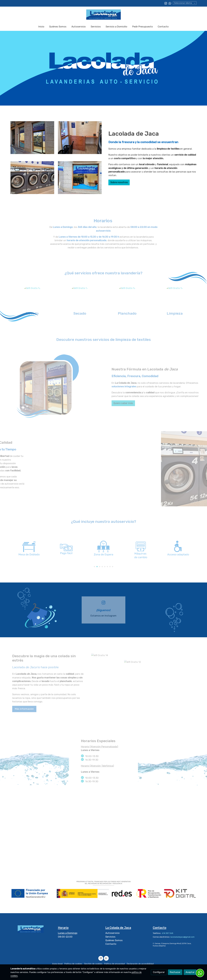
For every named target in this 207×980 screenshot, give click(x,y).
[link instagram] (166, 3)
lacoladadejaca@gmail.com (182, 937)
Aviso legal (57, 964)
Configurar (159, 972)
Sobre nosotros (119, 182)
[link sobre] (32, 929)
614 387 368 (167, 933)
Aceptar (190, 972)
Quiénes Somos (114, 940)
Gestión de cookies (93, 964)
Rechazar (175, 972)
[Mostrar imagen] (104, 889)
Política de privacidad (114, 964)
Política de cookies (73, 964)
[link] (103, 14)
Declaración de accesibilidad (140, 964)
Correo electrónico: (162, 937)
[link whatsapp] (170, 3)
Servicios (110, 937)
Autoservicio (112, 933)
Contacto (111, 944)
